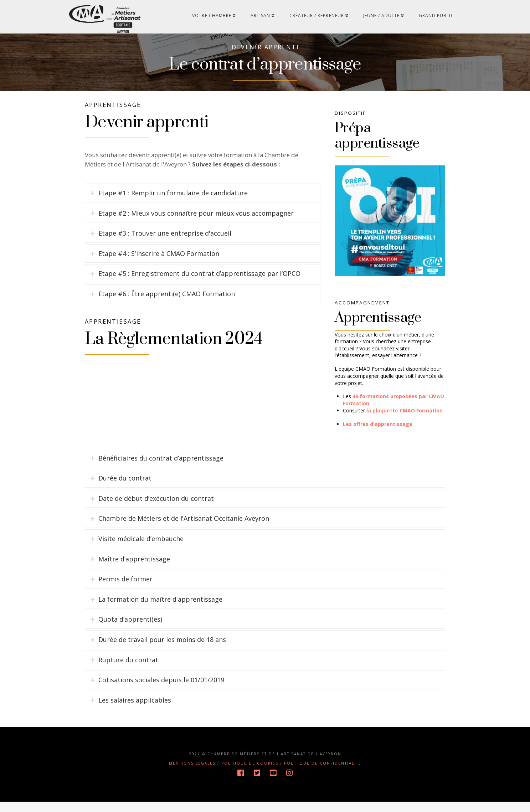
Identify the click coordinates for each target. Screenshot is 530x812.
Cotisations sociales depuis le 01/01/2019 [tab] (161, 690)
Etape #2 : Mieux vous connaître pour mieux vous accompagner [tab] (196, 232)
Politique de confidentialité (323, 774)
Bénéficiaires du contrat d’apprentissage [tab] (161, 468)
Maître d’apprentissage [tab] (134, 569)
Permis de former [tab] (125, 590)
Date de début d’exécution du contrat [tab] (156, 509)
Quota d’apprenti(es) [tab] (130, 630)
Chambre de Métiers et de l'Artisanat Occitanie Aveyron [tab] (184, 529)
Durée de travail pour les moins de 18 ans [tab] (162, 650)
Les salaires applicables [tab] (135, 711)
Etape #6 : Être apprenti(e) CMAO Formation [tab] (167, 312)
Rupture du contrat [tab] (128, 670)
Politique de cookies (250, 774)
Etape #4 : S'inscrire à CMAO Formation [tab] (159, 272)
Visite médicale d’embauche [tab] (141, 549)
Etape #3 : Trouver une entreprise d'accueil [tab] (165, 252)
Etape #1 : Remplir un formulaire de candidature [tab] (173, 211)
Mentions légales (192, 774)
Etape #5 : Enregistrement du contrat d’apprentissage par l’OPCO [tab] (199, 292)
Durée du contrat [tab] (125, 489)
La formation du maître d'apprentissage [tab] (160, 610)
